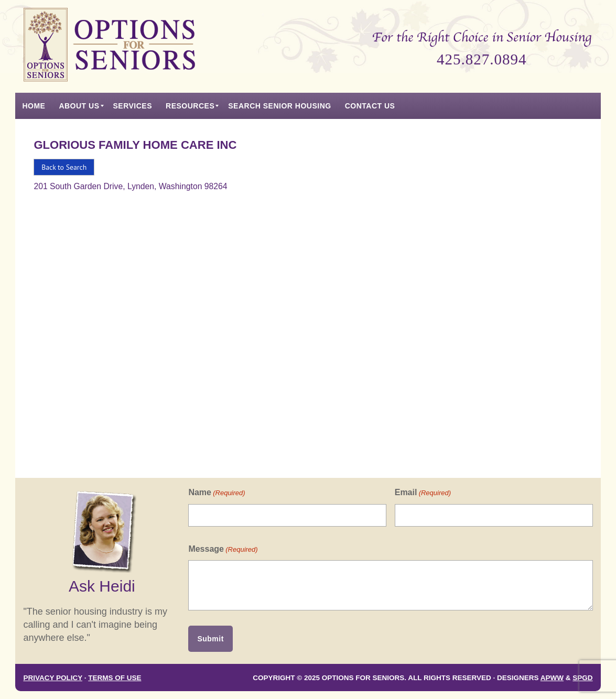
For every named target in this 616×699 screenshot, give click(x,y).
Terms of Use (115, 678)
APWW (552, 678)
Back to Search (64, 167)
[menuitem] (34, 106)
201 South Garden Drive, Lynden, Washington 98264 (130, 186)
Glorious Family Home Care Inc (135, 145)
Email (423, 493)
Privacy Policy (53, 678)
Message (223, 549)
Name (217, 493)
